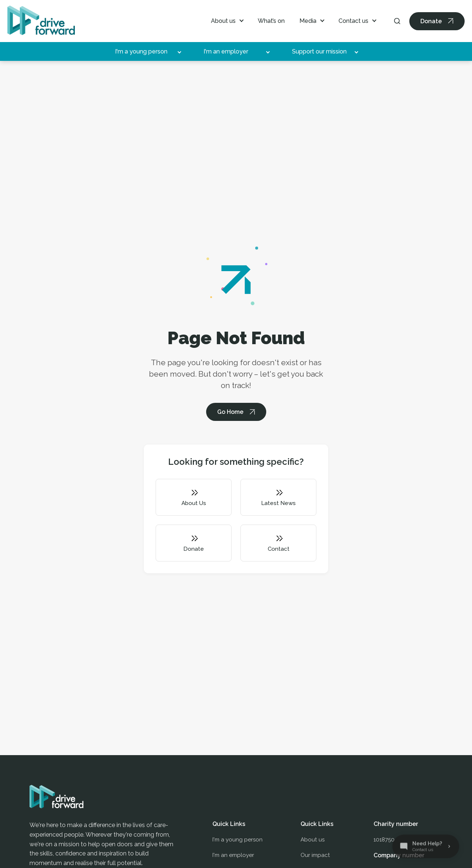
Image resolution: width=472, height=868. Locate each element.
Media (308, 21)
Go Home (230, 412)
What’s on (271, 21)
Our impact (315, 857)
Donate (431, 21)
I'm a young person (141, 51)
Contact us (353, 21)
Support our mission (319, 51)
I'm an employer (226, 51)
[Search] (397, 21)
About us (223, 21)
